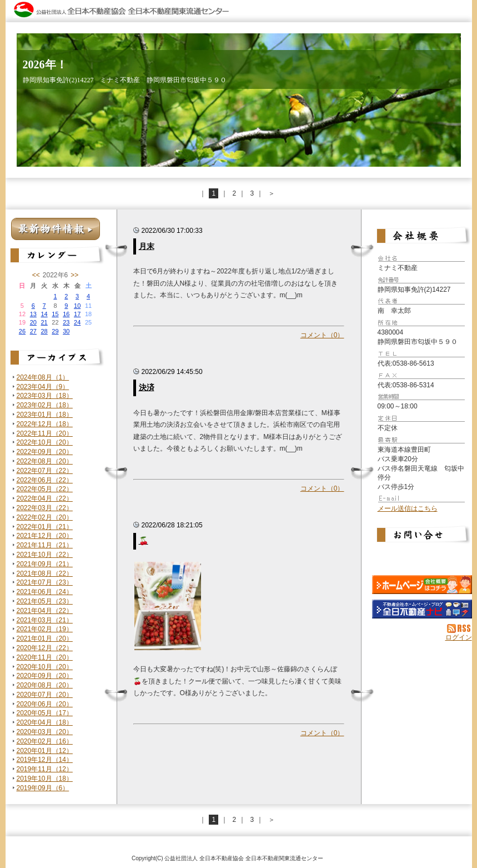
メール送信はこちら (408, 508)
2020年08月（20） (45, 685)
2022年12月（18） (45, 424)
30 (66, 331)
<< (36, 275)
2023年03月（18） (45, 396)
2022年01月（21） (45, 527)
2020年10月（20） (45, 667)
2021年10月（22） (45, 555)
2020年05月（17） (45, 713)
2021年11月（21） (45, 545)
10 (77, 306)
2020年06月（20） (45, 704)
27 (33, 331)
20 (33, 322)
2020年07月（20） (45, 695)
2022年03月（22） (45, 508)
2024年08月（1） (43, 377)
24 (77, 322)
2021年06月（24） (45, 592)
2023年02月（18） (45, 405)
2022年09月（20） (45, 452)
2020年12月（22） (45, 648)
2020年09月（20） (45, 676)
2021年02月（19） (45, 629)
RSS (460, 628)
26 (22, 331)
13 (33, 314)
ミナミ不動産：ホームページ (422, 585)
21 (44, 322)
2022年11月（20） (45, 433)
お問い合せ (422, 536)
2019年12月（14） (45, 760)
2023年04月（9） (43, 387)
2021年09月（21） (45, 564)
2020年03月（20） (45, 732)
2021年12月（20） (45, 536)
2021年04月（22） (45, 611)
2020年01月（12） (45, 751)
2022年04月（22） (45, 498)
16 (66, 314)
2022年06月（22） (45, 480)
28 (44, 331)
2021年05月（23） (45, 601)
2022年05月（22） (45, 489)
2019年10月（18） (45, 779)
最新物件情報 (56, 229)
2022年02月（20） (45, 517)
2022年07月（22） (45, 471)
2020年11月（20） (45, 657)
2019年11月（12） (45, 769)
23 (66, 322)
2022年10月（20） (45, 442)
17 (77, 314)
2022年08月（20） (45, 461)
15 (55, 314)
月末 (147, 246)
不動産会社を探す (422, 609)
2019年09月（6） (43, 788)
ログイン (459, 637)
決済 (147, 387)
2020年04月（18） (45, 722)
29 (55, 331)
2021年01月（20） (45, 638)
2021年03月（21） (45, 620)
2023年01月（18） (45, 415)
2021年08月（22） (45, 573)
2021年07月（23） (45, 582)
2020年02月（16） (45, 741)
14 (44, 314)
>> (74, 275)
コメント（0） (322, 335)
